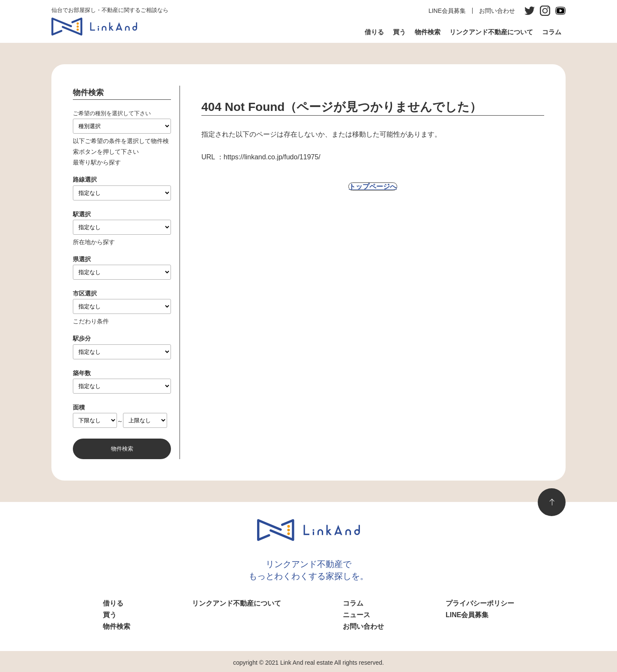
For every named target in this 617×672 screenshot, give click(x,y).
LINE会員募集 (447, 11)
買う (399, 32)
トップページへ (373, 187)
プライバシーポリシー (480, 603)
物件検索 (428, 32)
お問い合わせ (497, 11)
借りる (374, 32)
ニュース (356, 615)
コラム (552, 32)
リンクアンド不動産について (491, 32)
